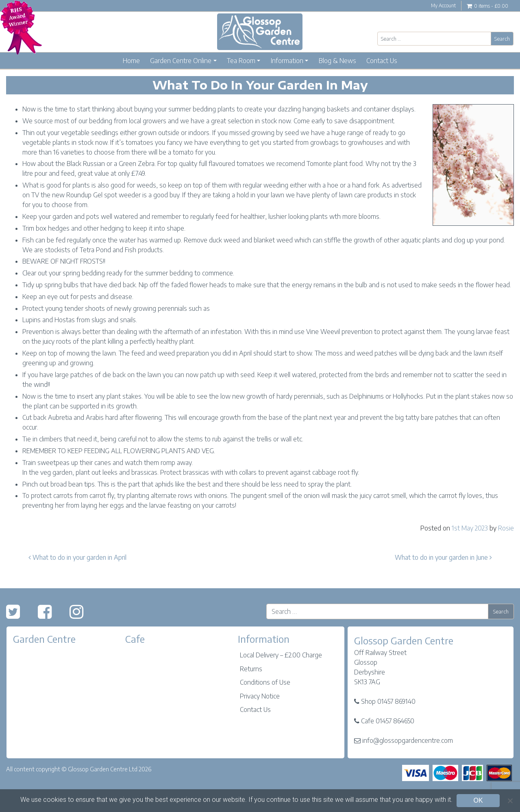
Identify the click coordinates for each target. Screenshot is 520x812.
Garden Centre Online (181, 61)
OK (478, 800)
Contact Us (382, 61)
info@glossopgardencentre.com (408, 740)
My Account (443, 5)
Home (131, 61)
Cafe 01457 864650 (388, 721)
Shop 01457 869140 (388, 701)
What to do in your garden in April (77, 557)
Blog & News (337, 61)
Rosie (506, 528)
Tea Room (241, 61)
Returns (251, 669)
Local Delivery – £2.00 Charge (281, 655)
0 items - (487, 7)
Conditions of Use (265, 682)
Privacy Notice (260, 696)
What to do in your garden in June (443, 557)
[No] (510, 801)
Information (287, 61)
